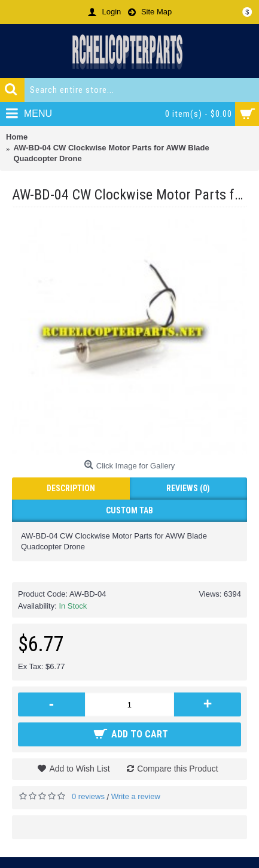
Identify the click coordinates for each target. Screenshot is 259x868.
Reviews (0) (188, 488)
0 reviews (88, 796)
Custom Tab (129, 510)
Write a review (136, 796)
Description (71, 488)
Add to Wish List (79, 769)
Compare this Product (177, 769)
